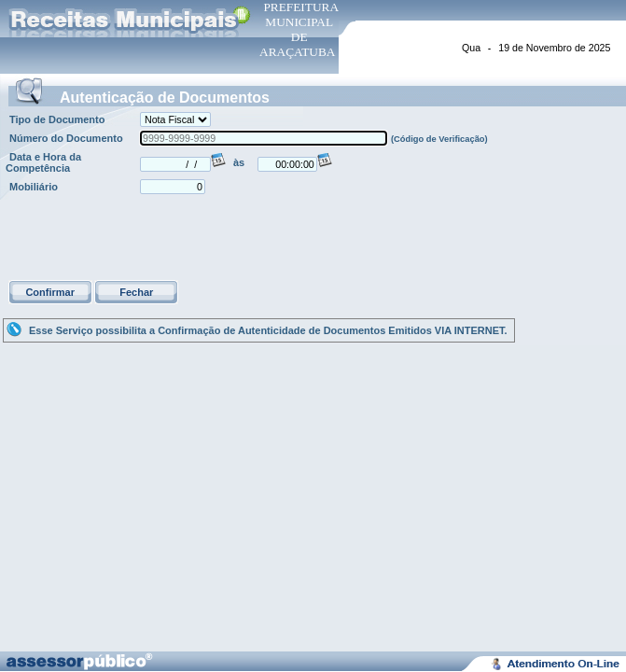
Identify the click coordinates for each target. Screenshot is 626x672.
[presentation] (147, 240)
